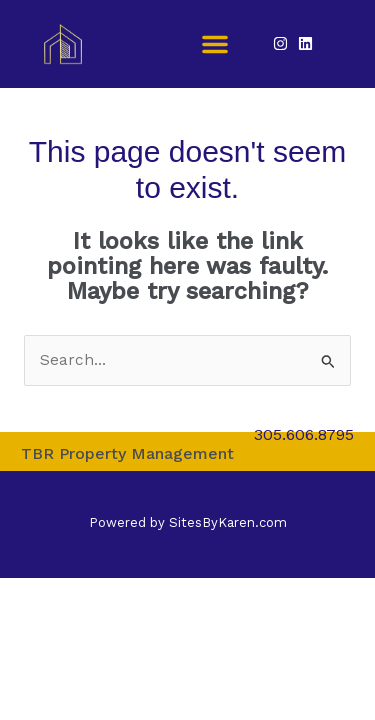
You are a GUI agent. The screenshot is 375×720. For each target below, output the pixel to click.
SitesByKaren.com (228, 522)
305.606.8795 (304, 434)
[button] (215, 44)
